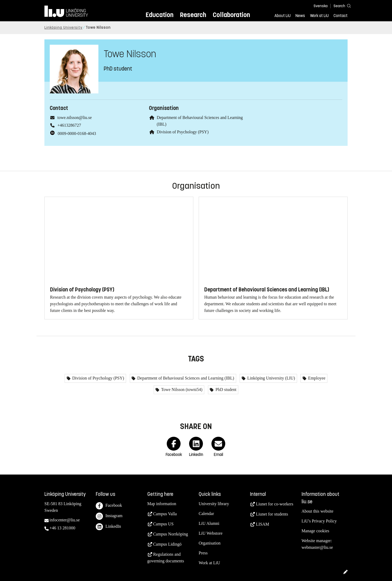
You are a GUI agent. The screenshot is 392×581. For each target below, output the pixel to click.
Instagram (109, 516)
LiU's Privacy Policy (319, 521)
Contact (341, 16)
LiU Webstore (211, 533)
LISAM (262, 524)
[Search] (340, 6)
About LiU (283, 16)
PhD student (225, 390)
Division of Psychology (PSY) (183, 132)
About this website (318, 511)
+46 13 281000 (62, 528)
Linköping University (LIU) (271, 378)
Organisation (210, 543)
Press (203, 553)
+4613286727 (69, 125)
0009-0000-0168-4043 (77, 133)
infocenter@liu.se (65, 520)
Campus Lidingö (167, 544)
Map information (162, 504)
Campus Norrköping (171, 534)
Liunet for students (272, 514)
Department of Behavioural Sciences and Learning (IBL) (185, 378)
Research (193, 15)
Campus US (163, 524)
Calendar (206, 514)
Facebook (109, 506)
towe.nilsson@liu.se (75, 118)
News (300, 16)
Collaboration (231, 15)
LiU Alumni (209, 523)
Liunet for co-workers (274, 504)
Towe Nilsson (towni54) (181, 390)
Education (159, 15)
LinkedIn (108, 527)
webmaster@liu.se (317, 547)
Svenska (321, 6)
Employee (316, 378)
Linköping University (63, 28)
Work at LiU (319, 16)
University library (214, 504)
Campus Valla (165, 514)
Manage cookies (315, 531)
